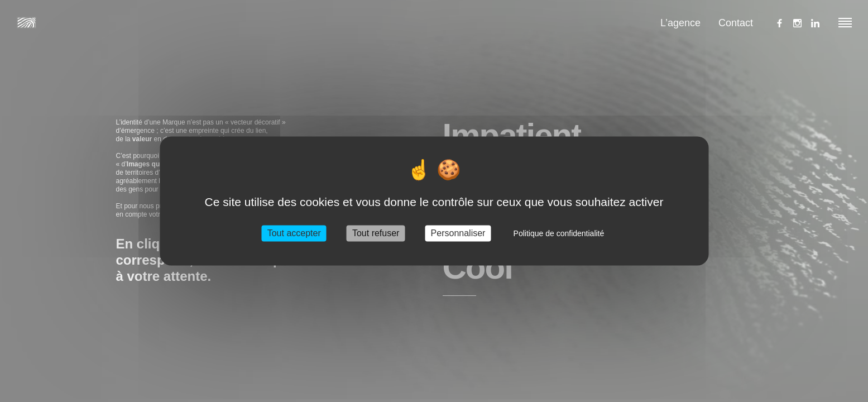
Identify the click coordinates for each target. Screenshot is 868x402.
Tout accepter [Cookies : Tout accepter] (294, 233)
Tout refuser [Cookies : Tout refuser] (376, 233)
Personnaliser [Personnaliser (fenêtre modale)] (458, 233)
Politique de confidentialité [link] (559, 233)
